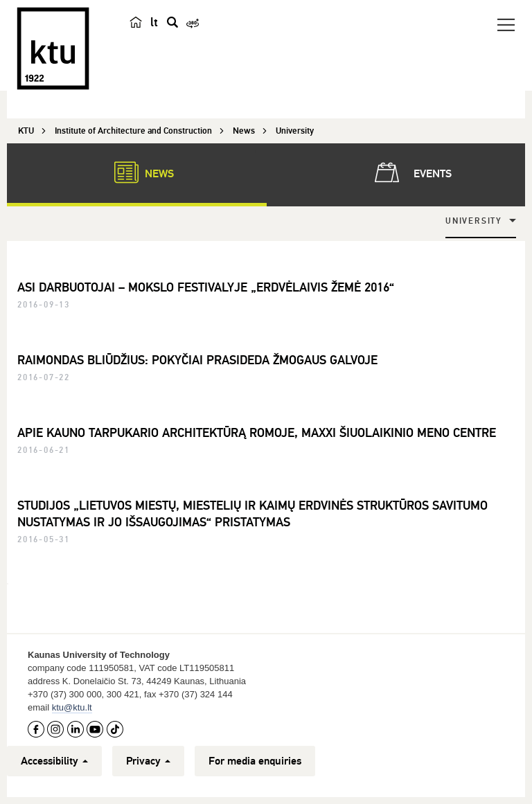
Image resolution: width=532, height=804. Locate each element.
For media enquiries (255, 761)
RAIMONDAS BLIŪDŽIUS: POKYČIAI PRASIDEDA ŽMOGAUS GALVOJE (197, 360)
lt (154, 22)
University (474, 221)
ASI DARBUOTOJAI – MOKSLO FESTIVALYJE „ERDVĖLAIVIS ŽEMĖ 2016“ (206, 287)
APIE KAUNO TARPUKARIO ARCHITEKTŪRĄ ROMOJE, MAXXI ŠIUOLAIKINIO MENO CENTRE (257, 433)
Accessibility (54, 761)
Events (410, 172)
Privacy (148, 761)
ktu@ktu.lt (72, 707)
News (137, 172)
